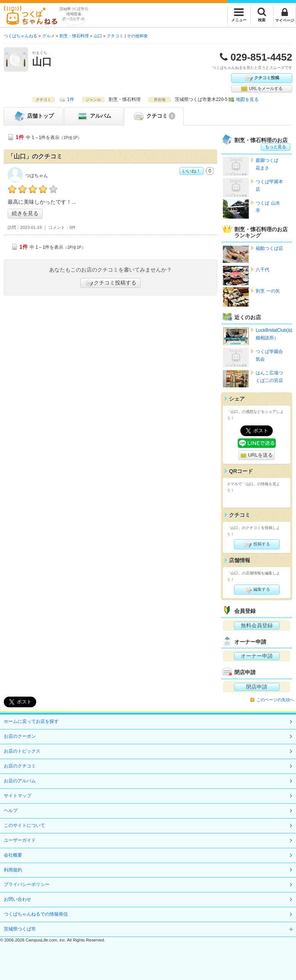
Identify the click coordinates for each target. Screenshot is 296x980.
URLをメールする (262, 89)
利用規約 (13, 870)
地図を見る (247, 99)
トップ (34, 116)
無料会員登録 (257, 625)
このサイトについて (24, 825)
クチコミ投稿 (262, 78)
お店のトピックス (22, 751)
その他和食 (137, 36)
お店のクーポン (20, 736)
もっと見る (276, 147)
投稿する (257, 544)
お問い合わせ (18, 899)
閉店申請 (257, 687)
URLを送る (257, 455)
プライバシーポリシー (27, 884)
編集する (257, 590)
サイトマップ (18, 796)
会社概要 (13, 855)
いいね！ (192, 171)
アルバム (94, 116)
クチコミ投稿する (110, 283)
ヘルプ (11, 811)
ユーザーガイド (20, 840)
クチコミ (154, 116)
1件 (71, 99)
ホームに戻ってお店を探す (31, 721)
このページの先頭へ (275, 700)
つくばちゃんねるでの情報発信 (36, 914)
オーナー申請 (257, 656)
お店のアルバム (20, 781)
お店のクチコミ (20, 766)
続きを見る (25, 213)
